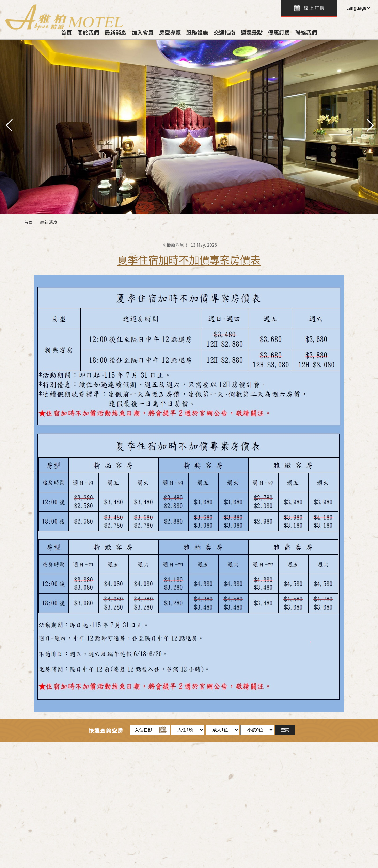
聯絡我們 (306, 32)
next (369, 125)
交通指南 (224, 32)
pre (9, 125)
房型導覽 (170, 32)
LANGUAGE (358, 8)
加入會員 (143, 32)
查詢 (309, 8)
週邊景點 (252, 32)
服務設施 (197, 32)
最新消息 (49, 222)
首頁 (28, 222)
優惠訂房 (279, 32)
